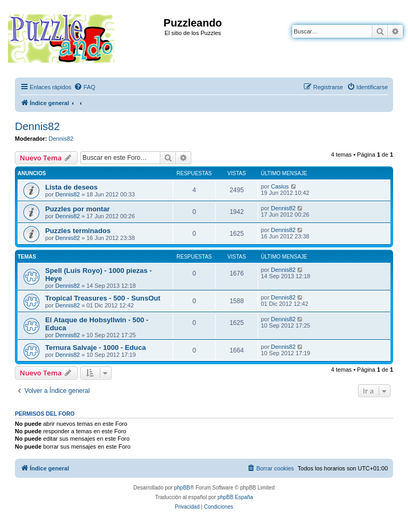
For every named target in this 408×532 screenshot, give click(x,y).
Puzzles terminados (78, 231)
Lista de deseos (71, 187)
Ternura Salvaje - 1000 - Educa (96, 347)
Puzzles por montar (78, 209)
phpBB (182, 488)
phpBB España (235, 497)
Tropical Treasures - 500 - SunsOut (103, 298)
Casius (280, 186)
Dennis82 (37, 126)
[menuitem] (84, 87)
